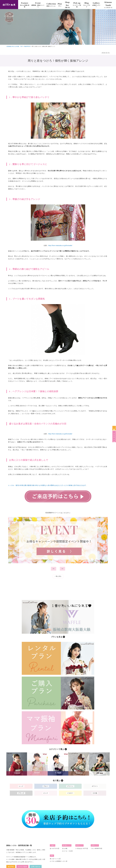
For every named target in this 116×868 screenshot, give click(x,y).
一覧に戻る (58, 576)
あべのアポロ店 (55, 848)
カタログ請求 (114, 436)
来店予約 (114, 428)
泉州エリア (79, 845)
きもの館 (65, 848)
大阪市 (53, 845)
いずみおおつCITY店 (82, 848)
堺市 (52, 856)
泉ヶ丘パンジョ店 (55, 859)
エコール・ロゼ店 (67, 851)
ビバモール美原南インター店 (59, 861)
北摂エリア (95, 845)
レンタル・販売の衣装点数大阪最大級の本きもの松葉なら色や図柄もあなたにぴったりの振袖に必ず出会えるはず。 (48, 485)
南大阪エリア (67, 845)
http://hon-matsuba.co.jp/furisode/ (60, 245)
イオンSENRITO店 (96, 848)
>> (62, 569)
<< (54, 569)
